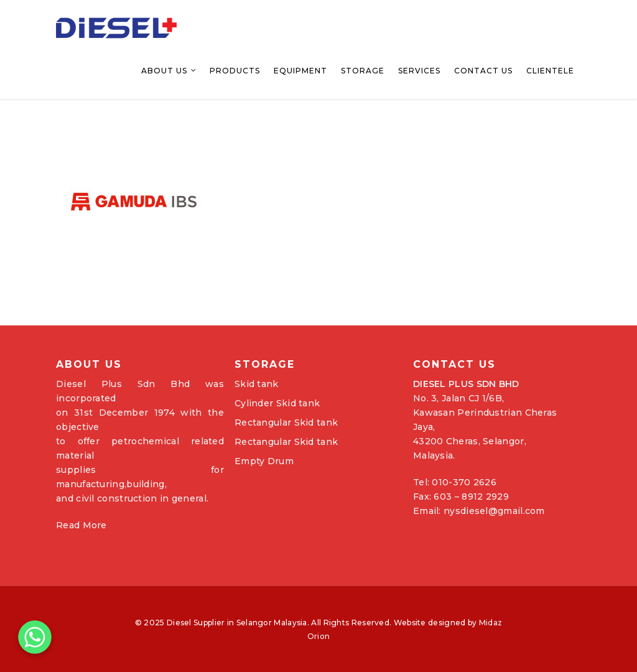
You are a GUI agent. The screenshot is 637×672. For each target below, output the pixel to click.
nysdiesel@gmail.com (494, 511)
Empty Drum (264, 461)
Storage (363, 71)
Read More (81, 525)
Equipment (300, 71)
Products (235, 71)
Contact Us (483, 71)
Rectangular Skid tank (286, 422)
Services (419, 71)
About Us (169, 71)
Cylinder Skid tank (277, 403)
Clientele (550, 71)
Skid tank (257, 384)
